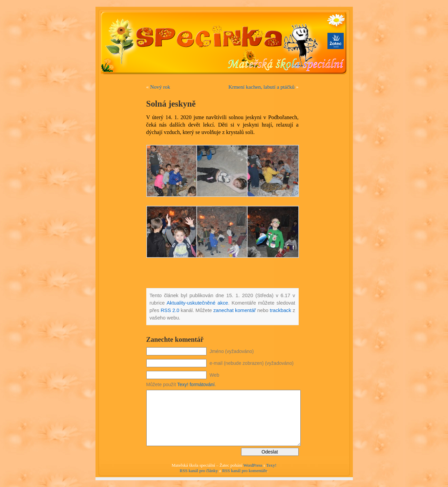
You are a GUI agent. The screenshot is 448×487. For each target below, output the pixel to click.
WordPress (253, 465)
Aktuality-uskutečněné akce (197, 303)
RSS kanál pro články (199, 471)
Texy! (271, 465)
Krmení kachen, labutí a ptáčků (262, 87)
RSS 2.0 (170, 310)
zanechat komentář (235, 310)
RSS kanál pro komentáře (245, 471)
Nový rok (160, 87)
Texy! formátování (196, 384)
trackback (281, 310)
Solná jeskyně (171, 104)
